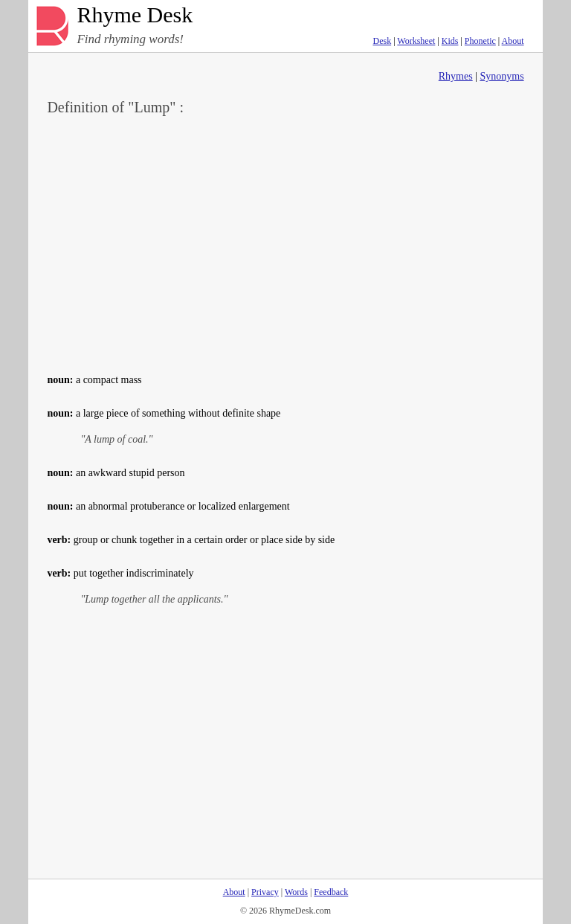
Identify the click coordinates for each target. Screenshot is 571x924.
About (513, 41)
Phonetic (480, 41)
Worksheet (416, 41)
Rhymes (456, 76)
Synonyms (501, 76)
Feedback (331, 892)
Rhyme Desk (135, 15)
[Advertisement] (286, 243)
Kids (450, 41)
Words (296, 892)
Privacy (265, 892)
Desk (382, 41)
